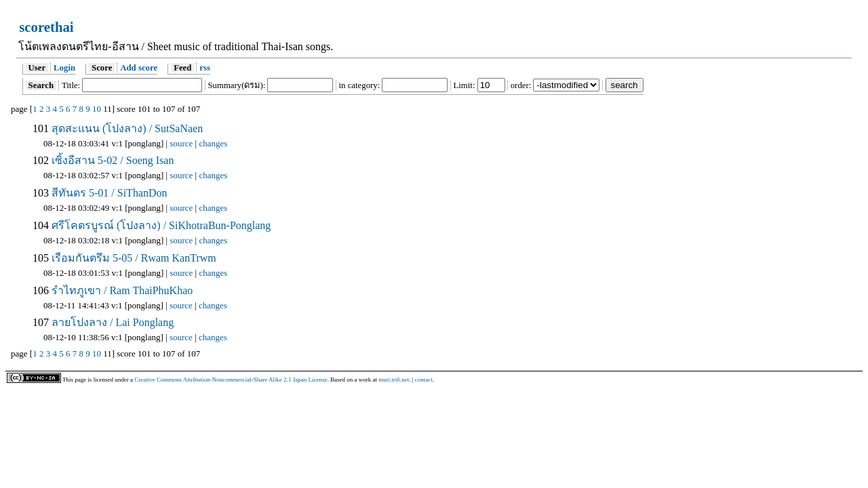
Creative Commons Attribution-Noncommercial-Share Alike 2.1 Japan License (231, 380)
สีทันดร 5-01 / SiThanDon (108, 193)
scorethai (46, 27)
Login (64, 68)
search (625, 85)
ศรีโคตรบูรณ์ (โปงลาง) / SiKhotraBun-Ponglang (160, 225)
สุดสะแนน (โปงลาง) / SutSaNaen (126, 128)
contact (424, 380)
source (181, 143)
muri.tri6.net (394, 380)
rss (205, 68)
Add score (139, 68)
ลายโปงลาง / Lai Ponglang (111, 322)
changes (213, 143)
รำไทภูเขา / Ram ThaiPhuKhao (121, 290)
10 (97, 109)
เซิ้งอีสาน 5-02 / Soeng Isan (111, 160)
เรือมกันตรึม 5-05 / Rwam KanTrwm (133, 258)
